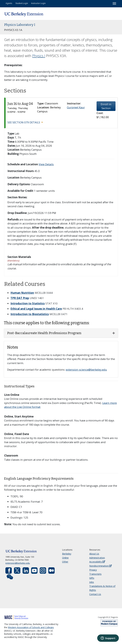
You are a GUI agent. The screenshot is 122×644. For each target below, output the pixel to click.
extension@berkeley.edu (18, 563)
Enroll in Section (106, 106)
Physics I (39, 56)
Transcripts (95, 574)
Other (65, 562)
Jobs (92, 582)
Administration (97, 558)
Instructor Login (38, 3)
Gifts (92, 578)
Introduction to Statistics (28, 303)
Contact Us (95, 594)
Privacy (93, 570)
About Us (94, 554)
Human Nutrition (22, 293)
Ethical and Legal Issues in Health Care (36, 309)
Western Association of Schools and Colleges (31, 627)
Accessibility (97, 562)
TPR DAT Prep (20, 298)
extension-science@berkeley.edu (86, 370)
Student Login (22, 3)
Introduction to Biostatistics (30, 314)
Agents (9, 3)
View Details (46, 164)
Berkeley (67, 554)
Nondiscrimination (100, 566)
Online (65, 558)
